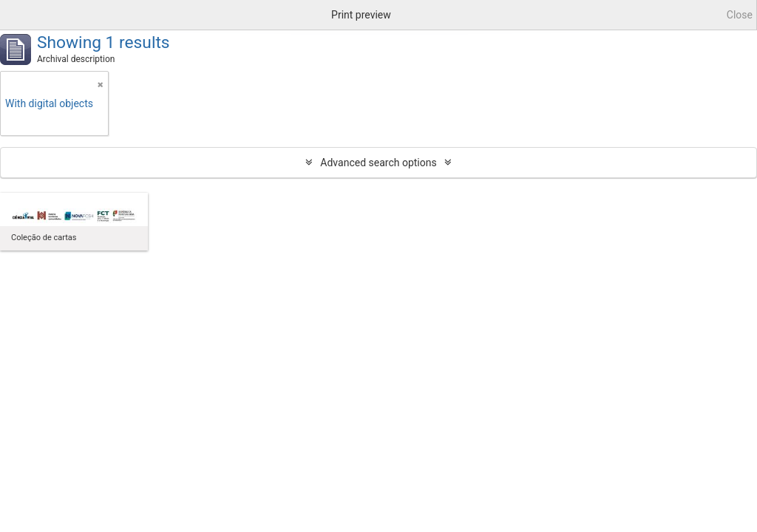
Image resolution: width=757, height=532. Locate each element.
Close (740, 15)
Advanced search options (378, 163)
